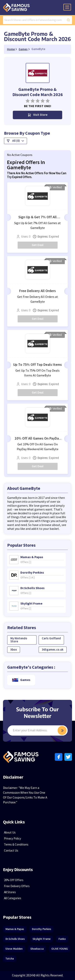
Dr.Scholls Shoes (15, 939)
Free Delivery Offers (17, 886)
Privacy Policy (12, 839)
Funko (62, 939)
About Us (10, 833)
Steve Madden (14, 949)
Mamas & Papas (15, 929)
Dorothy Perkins (41, 929)
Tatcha (10, 959)
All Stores (10, 892)
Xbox (14, 650)
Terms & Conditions (16, 845)
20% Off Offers (14, 880)
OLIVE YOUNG (60, 949)
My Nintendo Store (19, 640)
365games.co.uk (53, 650)
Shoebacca (37, 949)
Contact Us (11, 851)
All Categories (13, 898)
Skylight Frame (42, 939)
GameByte (38, 49)
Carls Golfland (51, 638)
